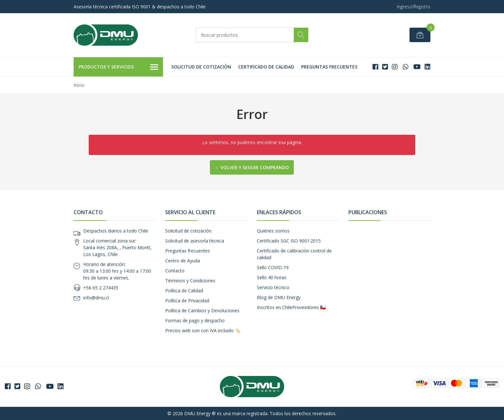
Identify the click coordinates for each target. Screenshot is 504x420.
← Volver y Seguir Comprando (252, 167)
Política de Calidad (184, 291)
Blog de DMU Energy (279, 297)
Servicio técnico (273, 287)
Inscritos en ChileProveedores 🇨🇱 (291, 307)
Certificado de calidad (266, 67)
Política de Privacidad (187, 301)
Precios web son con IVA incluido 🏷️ (203, 330)
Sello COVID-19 (273, 267)
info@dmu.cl (96, 298)
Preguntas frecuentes (329, 67)
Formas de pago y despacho (195, 320)
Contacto (175, 271)
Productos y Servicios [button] (118, 67)
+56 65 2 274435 (101, 288)
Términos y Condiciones (190, 281)
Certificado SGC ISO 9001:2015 (289, 241)
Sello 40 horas (272, 277)
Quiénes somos (273, 231)
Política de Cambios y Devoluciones (202, 310)
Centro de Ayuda (183, 261)
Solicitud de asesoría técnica (195, 241)
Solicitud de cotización (201, 67)
